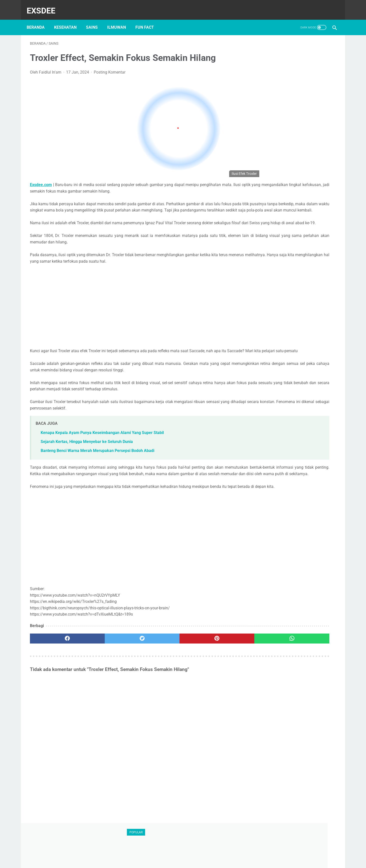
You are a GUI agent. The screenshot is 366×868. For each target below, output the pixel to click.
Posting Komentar (110, 68)
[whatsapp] (218, 666)
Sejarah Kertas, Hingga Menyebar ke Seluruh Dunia (87, 456)
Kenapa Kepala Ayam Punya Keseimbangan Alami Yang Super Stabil (102, 447)
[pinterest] (165, 666)
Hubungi (179, 851)
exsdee (191, 860)
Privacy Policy (203, 851)
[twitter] (111, 666)
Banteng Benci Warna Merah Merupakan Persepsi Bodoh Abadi (97, 465)
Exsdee (44, 6)
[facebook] (57, 666)
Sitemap (229, 851)
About (136, 851)
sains (95, 20)
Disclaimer (156, 851)
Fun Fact (148, 20)
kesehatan (69, 20)
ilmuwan (120, 20)
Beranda (39, 20)
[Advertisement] (138, 314)
